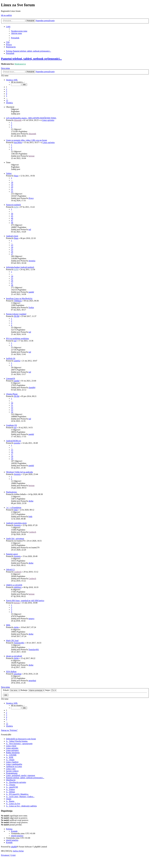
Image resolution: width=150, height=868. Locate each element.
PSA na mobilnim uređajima (17, 338)
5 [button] (7, 96)
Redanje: (33, 690)
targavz (31, 619)
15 (12, 450)
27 (12, 254)
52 (12, 407)
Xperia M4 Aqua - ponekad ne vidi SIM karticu (25, 601)
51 (12, 405)
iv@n (16, 207)
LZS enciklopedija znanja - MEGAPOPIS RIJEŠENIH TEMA (31, 118)
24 (12, 247)
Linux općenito (48, 120)
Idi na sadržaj (6, 15)
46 (12, 218)
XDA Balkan (11, 672)
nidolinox (18, 587)
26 (12, 252)
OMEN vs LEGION (14, 585)
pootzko (17, 443)
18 (12, 182)
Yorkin (31, 307)
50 (12, 403)
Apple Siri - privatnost (15, 539)
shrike (31, 501)
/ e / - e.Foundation (14, 508)
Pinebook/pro (11, 492)
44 (12, 214)
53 (12, 410)
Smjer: (51, 690)
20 (12, 187)
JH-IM (17, 316)
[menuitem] (19, 31)
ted (30, 229)
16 (12, 452)
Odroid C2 (10, 570)
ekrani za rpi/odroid (14, 656)
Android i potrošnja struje (16, 523)
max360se (18, 142)
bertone (31, 156)
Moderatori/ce (20, 64)
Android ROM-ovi (14, 441)
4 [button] (7, 94)
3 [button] (7, 91)
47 (12, 220)
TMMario (18, 301)
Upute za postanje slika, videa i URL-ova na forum (27, 140)
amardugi (18, 674)
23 (12, 245)
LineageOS (11, 378)
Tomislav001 (19, 643)
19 (12, 185)
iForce (31, 198)
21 (12, 189)
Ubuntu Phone (12, 394)
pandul (31, 292)
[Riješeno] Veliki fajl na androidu (19, 472)
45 (12, 216)
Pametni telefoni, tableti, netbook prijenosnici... (31, 59)
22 (12, 191)
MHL (8, 625)
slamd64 (32, 387)
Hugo (16, 176)
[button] (12, 80)
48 (12, 223)
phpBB (14, 847)
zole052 (17, 361)
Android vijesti (12, 236)
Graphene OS (11, 425)
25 (12, 249)
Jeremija (32, 261)
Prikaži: (12, 690)
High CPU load (12, 641)
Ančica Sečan (18, 851)
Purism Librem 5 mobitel (16, 314)
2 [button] (7, 89)
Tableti (9, 173)
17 (12, 454)
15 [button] (7, 100)
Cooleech (32, 532)
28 (12, 285)
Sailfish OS (11, 358)
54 (12, 412)
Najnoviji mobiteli (13, 205)
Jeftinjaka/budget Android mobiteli (20, 267)
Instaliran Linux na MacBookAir (19, 298)
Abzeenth (18, 120)
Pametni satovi (12, 554)
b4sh (16, 510)
